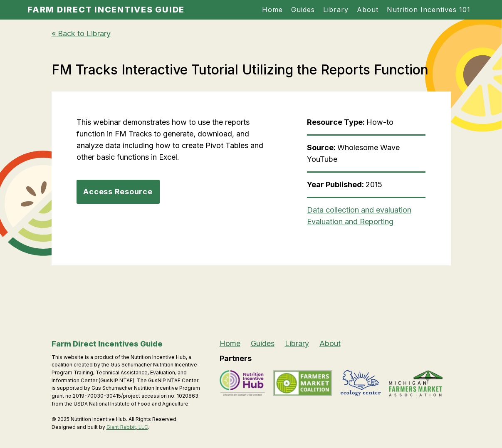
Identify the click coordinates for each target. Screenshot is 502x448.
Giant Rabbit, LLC (127, 427)
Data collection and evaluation (359, 210)
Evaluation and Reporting (350, 222)
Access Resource (118, 192)
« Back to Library (81, 33)
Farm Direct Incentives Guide (106, 10)
